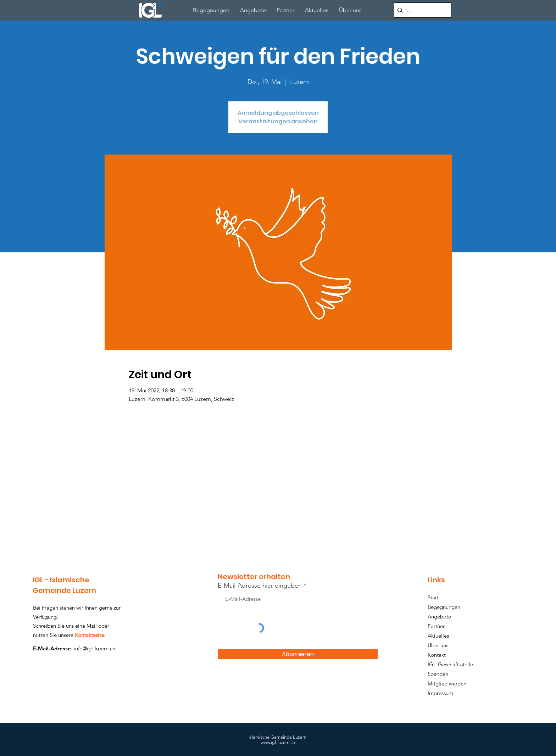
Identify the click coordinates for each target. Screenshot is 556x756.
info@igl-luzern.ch (94, 648)
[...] (421, 10)
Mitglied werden (447, 684)
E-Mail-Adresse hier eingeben (260, 586)
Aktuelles (438, 636)
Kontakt (437, 655)
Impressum (440, 693)
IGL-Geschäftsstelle (450, 664)
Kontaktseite (89, 635)
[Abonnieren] (298, 654)
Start (433, 597)
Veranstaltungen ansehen (278, 121)
